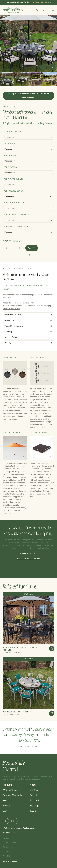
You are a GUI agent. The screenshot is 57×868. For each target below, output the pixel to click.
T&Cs (33, 811)
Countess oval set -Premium (28, 558)
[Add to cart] (52, 649)
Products (7, 785)
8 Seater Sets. (10, 106)
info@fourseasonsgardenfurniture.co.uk (19, 828)
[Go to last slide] (43, 67)
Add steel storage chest (16, 226)
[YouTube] (15, 821)
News (6, 800)
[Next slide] (52, 67)
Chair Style (10, 143)
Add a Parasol (11, 167)
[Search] (38, 10)
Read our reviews (28, 97)
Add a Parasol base (13, 179)
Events (6, 806)
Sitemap (34, 806)
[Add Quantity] (20, 248)
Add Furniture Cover (14, 203)
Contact (34, 790)
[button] (7, 79)
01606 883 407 (9, 833)
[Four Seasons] (13, 10)
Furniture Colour (13, 132)
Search (34, 795)
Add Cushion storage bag (16, 215)
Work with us (10, 790)
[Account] (43, 10)
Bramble (13, 861)
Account (34, 800)
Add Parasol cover (13, 191)
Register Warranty (12, 795)
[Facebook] (6, 821)
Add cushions (11, 155)
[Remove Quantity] (7, 248)
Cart (5, 811)
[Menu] (53, 10)
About (33, 785)
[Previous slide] (6, 457)
